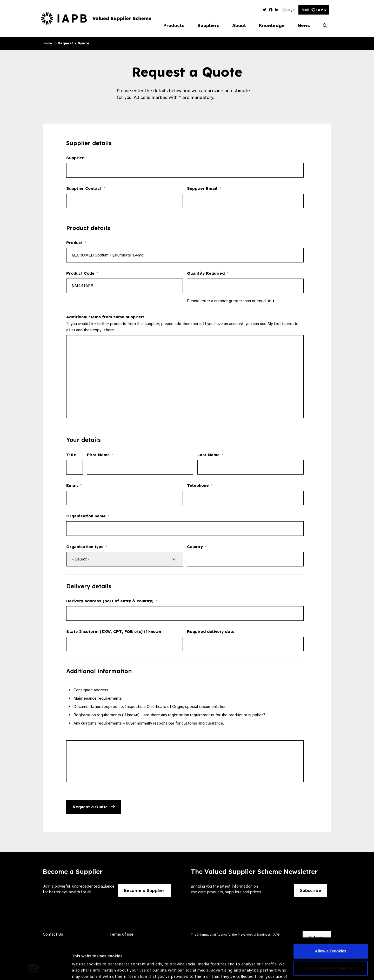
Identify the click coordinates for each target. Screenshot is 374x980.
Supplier (77, 158)
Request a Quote (94, 807)
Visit (314, 10)
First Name (100, 455)
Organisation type (87, 547)
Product (76, 243)
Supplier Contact (86, 188)
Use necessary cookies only (331, 933)
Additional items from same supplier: (105, 317)
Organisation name (88, 516)
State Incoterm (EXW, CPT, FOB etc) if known (114, 632)
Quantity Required (208, 273)
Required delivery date (211, 632)
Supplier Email (204, 188)
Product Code (82, 273)
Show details (84, 965)
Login (289, 10)
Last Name (211, 455)
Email (74, 485)
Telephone (200, 485)
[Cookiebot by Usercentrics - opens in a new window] (34, 970)
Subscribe (310, 890)
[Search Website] (325, 26)
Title (71, 455)
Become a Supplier (144, 890)
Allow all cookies (331, 916)
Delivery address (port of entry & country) (112, 601)
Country (197, 547)
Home (48, 43)
